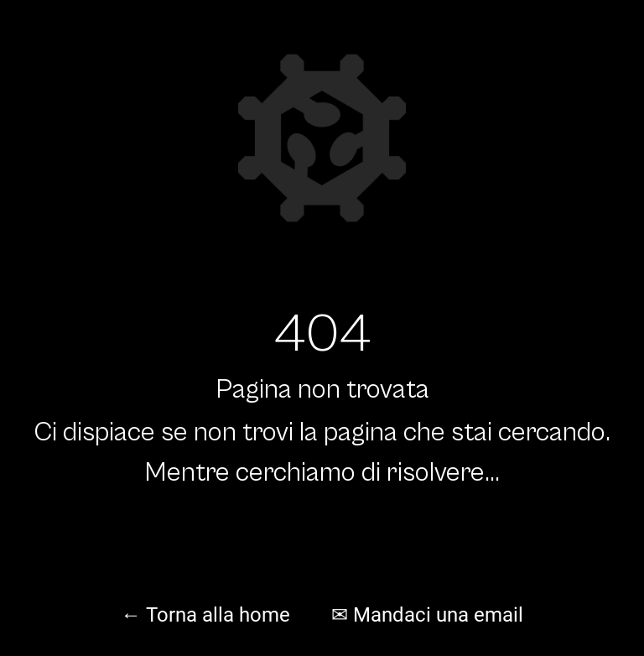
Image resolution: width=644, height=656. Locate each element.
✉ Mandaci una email (427, 615)
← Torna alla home (205, 615)
